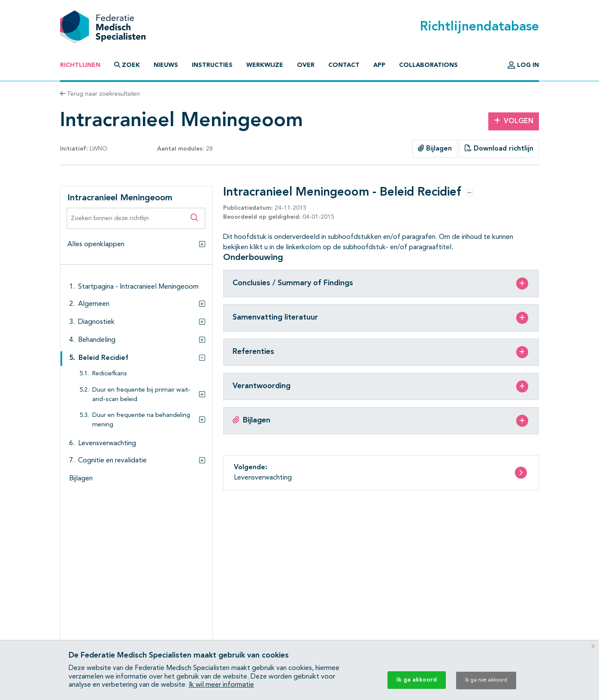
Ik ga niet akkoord (486, 680)
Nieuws (166, 65)
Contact (344, 65)
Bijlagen (435, 148)
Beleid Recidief (103, 358)
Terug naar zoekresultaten (100, 94)
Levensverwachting (107, 444)
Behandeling (97, 340)
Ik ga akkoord (417, 680)
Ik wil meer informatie (221, 685)
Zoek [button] (127, 65)
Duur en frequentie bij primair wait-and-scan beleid (141, 395)
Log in (523, 65)
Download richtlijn (499, 148)
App (379, 65)
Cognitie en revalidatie (112, 461)
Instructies (212, 65)
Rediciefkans (110, 374)
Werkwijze (265, 65)
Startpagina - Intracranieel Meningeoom (138, 287)
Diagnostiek (96, 322)
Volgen (514, 121)
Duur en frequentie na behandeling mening (141, 420)
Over (306, 65)
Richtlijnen (80, 65)
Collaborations (428, 65)
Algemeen (94, 304)
